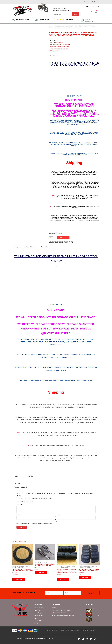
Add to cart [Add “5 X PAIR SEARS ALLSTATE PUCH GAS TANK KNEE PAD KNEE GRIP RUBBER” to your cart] (85, 578)
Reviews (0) (44, 247)
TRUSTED (88, 19)
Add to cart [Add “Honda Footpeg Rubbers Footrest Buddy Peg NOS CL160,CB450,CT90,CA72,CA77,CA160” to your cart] (63, 579)
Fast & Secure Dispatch (23, 19)
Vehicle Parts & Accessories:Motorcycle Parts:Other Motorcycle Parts (70, 26)
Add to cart (63, 238)
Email (59, 515)
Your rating (20, 502)
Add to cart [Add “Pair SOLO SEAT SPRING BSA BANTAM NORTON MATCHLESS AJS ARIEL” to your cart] (41, 573)
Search (75, 14)
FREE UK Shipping (44, 19)
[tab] (17, 247)
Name (18, 515)
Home (51, 26)
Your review (20, 504)
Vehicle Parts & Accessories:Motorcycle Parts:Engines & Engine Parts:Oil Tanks (60, 45)
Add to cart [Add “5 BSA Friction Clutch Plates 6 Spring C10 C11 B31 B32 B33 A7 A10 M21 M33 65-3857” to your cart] (19, 579)
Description (17, 247)
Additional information (31, 247)
